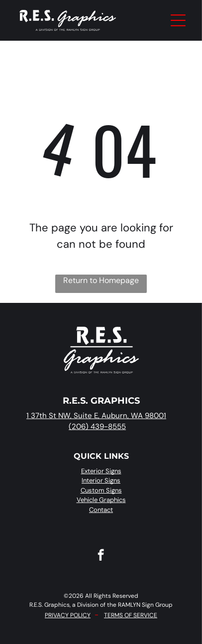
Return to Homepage (101, 280)
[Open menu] (178, 20)
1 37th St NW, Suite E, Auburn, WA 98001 (96, 416)
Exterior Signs (101, 471)
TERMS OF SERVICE (131, 615)
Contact (101, 510)
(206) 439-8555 (97, 427)
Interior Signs (101, 480)
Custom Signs (101, 490)
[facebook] (101, 556)
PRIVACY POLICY (68, 615)
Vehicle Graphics (101, 500)
